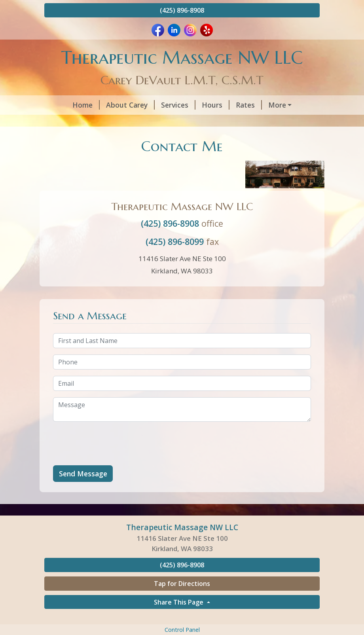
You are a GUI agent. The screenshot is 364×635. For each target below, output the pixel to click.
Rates (227, 105)
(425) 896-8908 (182, 10)
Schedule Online (277, 105)
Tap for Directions (182, 600)
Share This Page (179, 619)
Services (156, 105)
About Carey (109, 105)
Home (64, 105)
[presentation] (113, 460)
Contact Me (74, 122)
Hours (194, 105)
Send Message (83, 490)
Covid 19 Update (131, 122)
